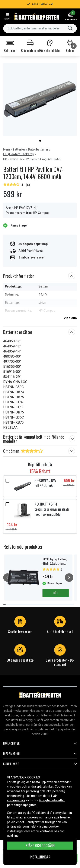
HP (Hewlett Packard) (18, 154)
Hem (7, 149)
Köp (56, 593)
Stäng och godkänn (40, 846)
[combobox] (40, 28)
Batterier (19, 149)
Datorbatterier (38, 149)
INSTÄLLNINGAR (40, 857)
